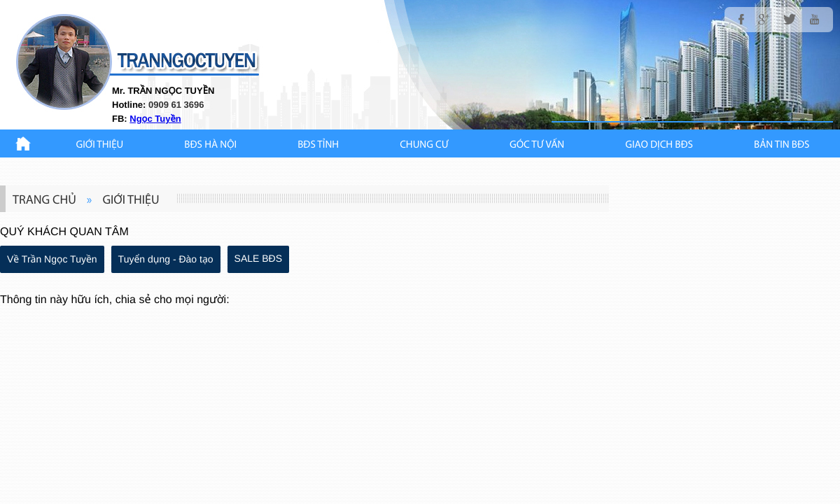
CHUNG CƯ (424, 145)
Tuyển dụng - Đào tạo (166, 259)
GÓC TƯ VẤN (537, 145)
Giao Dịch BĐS (659, 145)
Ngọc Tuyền (155, 119)
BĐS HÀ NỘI (210, 145)
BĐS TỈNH (318, 145)
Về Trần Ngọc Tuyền (52, 259)
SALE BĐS (258, 258)
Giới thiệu (100, 145)
